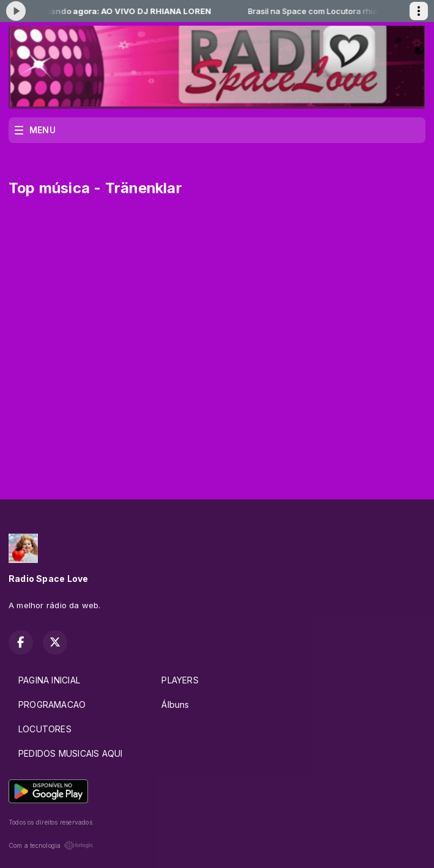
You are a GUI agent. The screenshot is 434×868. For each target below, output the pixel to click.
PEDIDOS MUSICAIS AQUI (70, 753)
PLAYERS (180, 680)
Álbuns (175, 704)
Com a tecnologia (51, 845)
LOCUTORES (45, 729)
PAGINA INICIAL (49, 680)
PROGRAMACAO (52, 704)
